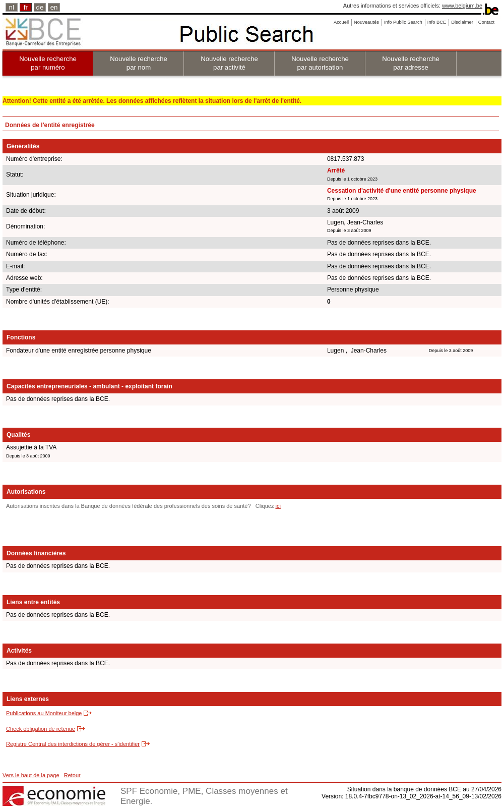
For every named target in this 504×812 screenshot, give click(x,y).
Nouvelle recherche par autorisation (320, 63)
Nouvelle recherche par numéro (48, 63)
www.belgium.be (462, 6)
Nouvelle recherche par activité (229, 63)
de (40, 7)
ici (278, 506)
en (54, 7)
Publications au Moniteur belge (44, 713)
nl (12, 7)
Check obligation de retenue (41, 729)
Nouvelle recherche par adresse (411, 63)
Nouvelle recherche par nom (139, 63)
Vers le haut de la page (31, 775)
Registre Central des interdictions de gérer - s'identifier (73, 744)
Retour (72, 775)
